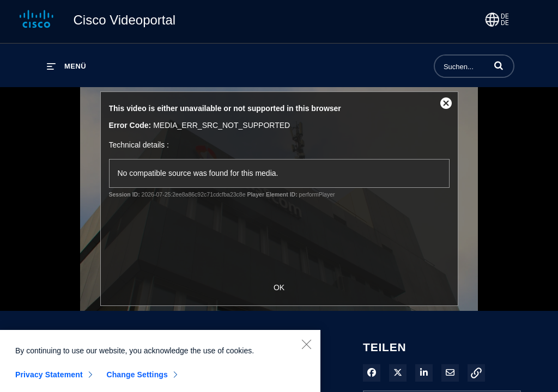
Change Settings (137, 379)
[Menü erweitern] (66, 66)
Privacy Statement (49, 379)
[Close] (306, 348)
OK (279, 287)
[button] (499, 65)
